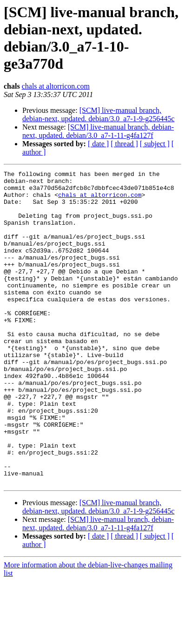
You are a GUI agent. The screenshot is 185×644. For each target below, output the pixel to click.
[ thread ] (124, 144)
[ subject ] (155, 144)
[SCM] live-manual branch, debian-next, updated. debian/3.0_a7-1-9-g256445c (98, 114)
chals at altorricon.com (56, 86)
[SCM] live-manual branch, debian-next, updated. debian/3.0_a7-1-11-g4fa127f (98, 131)
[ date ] (98, 144)
